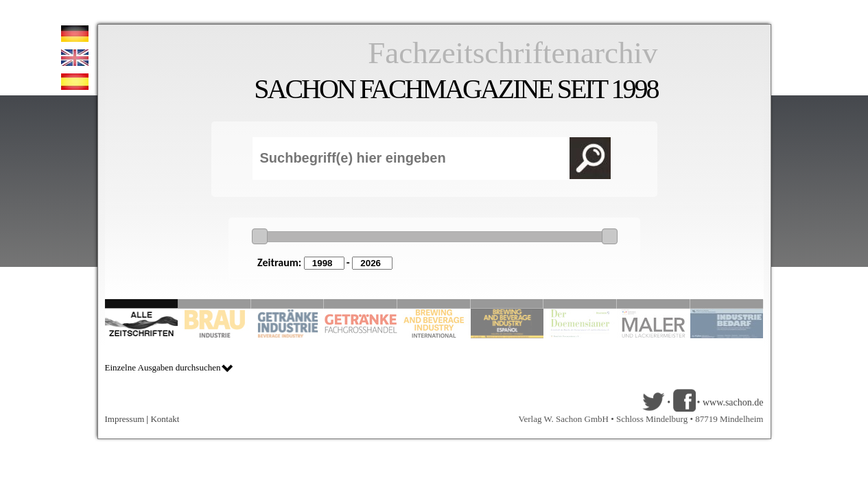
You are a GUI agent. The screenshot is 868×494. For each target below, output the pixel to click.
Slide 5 (434, 304)
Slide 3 (288, 304)
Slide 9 (654, 304)
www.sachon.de (733, 402)
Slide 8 (580, 304)
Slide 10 (727, 304)
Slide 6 (507, 304)
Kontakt (165, 419)
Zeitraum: (279, 262)
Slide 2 (214, 304)
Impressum (125, 419)
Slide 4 (361, 304)
